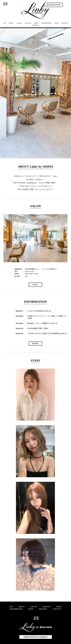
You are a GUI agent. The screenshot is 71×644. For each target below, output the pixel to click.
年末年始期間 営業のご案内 (38, 328)
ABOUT (11, 23)
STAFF (57, 23)
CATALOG (28, 23)
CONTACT (36, 25)
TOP (4, 23)
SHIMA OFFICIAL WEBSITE (36, 637)
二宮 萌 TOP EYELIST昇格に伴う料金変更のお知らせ (47, 334)
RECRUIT (65, 23)
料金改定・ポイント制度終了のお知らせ (42, 323)
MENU (59, 607)
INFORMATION (47, 23)
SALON (19, 23)
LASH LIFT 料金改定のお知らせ (39, 311)
